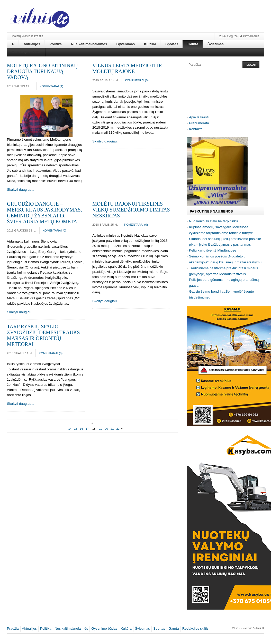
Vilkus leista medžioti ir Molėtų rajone (127, 68)
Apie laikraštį (199, 117)
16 (82, 429)
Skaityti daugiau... (21, 190)
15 (76, 429)
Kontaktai (196, 129)
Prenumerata (199, 123)
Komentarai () (51, 86)
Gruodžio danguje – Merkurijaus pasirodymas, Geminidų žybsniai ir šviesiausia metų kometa (44, 213)
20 (106, 429)
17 (87, 429)
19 (101, 429)
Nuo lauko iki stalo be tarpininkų (213, 221)
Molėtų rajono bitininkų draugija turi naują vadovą (42, 71)
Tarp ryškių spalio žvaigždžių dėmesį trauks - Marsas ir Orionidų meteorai (45, 335)
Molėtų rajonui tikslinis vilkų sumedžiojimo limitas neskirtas (131, 210)
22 (118, 429)
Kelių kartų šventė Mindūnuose (213, 250)
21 (112, 429)
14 (70, 429)
